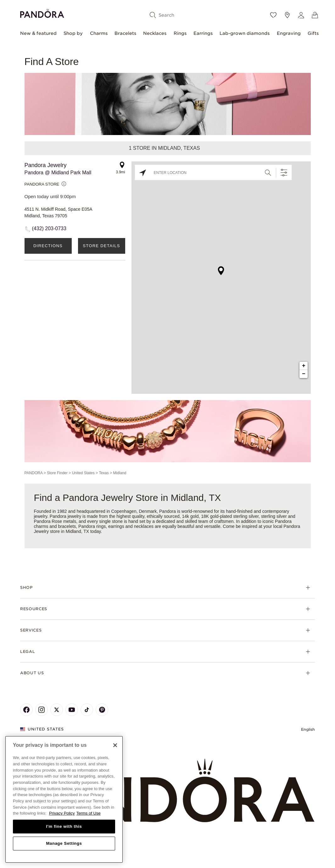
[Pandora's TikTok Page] (87, 710)
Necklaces (155, 33)
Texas (104, 473)
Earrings (203, 33)
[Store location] (287, 15)
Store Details (101, 246)
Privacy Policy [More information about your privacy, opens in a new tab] (62, 813)
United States (83, 473)
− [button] (304, 374)
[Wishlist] (273, 15)
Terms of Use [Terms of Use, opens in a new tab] (89, 813)
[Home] (167, 791)
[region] (64, 799)
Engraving (289, 33)
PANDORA (34, 473)
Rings (180, 33)
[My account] (301, 15)
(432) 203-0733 (49, 228)
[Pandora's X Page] (57, 710)
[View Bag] (315, 15)
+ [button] (304, 366)
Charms (99, 33)
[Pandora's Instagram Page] (42, 710)
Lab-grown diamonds (245, 33)
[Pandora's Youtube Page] (72, 710)
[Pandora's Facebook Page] (26, 710)
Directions (48, 246)
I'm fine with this (64, 826)
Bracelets (125, 33)
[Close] (115, 745)
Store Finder (57, 473)
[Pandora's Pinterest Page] (102, 710)
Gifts (313, 33)
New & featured (38, 33)
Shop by (73, 33)
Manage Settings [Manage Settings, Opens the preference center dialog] (64, 843)
